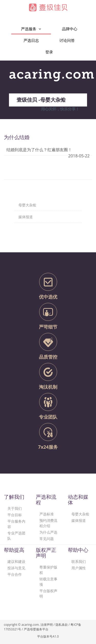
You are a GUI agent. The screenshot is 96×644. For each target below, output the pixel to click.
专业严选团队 (16, 536)
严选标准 (47, 514)
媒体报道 (79, 520)
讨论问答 (67, 40)
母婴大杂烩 (80, 514)
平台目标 (15, 515)
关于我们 (15, 508)
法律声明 (47, 625)
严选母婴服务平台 (36, 629)
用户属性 (79, 568)
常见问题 (47, 539)
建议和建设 (16, 561)
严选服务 (31, 29)
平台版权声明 (48, 593)
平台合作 (15, 574)
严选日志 (31, 40)
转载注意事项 (48, 582)
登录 (49, 52)
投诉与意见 (16, 568)
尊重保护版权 (48, 570)
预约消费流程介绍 (48, 523)
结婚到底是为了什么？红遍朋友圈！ (39, 150)
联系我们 (79, 561)
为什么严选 (48, 532)
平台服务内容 (16, 524)
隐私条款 (62, 625)
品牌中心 (70, 29)
